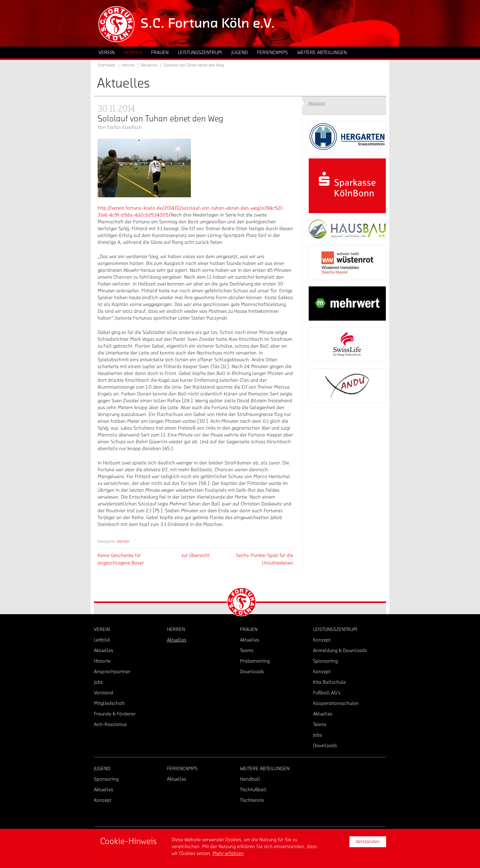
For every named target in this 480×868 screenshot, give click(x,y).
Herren (123, 541)
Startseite (107, 65)
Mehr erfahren (228, 853)
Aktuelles (149, 65)
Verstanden (368, 842)
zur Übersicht (195, 555)
